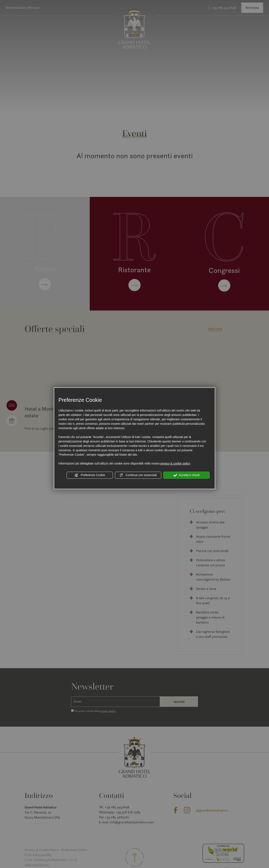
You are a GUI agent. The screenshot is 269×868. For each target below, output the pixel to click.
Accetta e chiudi (187, 475)
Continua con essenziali (138, 475)
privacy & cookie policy (175, 463)
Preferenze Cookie (90, 475)
